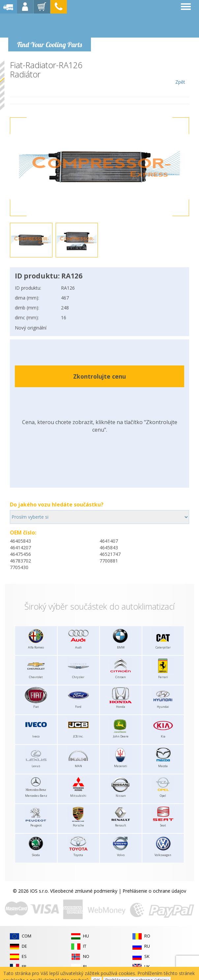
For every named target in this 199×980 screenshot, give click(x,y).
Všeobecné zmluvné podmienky (84, 891)
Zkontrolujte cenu (99, 376)
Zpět (180, 73)
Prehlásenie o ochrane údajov (154, 891)
